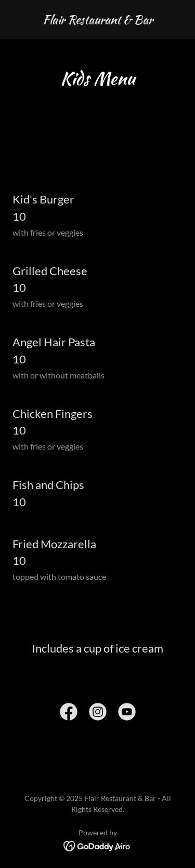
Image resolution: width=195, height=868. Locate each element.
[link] (98, 21)
